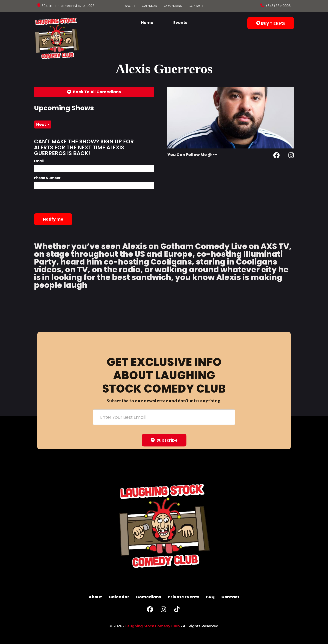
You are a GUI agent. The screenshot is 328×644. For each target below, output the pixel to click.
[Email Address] (164, 417)
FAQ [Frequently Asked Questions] (210, 597)
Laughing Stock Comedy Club (153, 626)
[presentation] (68, 201)
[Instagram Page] (291, 156)
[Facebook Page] (276, 156)
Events (180, 23)
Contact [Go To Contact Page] (196, 6)
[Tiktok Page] (177, 610)
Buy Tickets (271, 23)
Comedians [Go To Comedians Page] (173, 6)
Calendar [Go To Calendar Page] (149, 6)
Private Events (184, 597)
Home (147, 23)
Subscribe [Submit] (164, 440)
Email (39, 161)
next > (43, 124)
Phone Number (47, 178)
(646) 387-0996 (278, 6)
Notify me (53, 219)
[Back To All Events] (94, 92)
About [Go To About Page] (130, 6)
